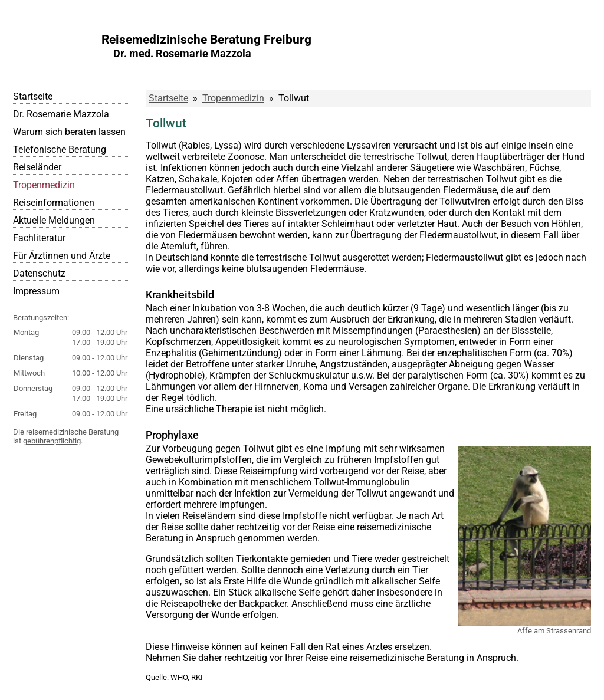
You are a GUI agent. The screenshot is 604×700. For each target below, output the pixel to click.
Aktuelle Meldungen (54, 220)
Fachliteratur (39, 238)
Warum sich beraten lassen (69, 132)
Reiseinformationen (54, 203)
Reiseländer (37, 167)
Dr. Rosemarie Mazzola (61, 114)
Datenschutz (39, 273)
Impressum (36, 291)
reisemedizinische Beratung (407, 658)
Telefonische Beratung (60, 149)
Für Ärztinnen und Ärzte (62, 256)
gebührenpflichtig (52, 441)
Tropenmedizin (44, 185)
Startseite (33, 96)
